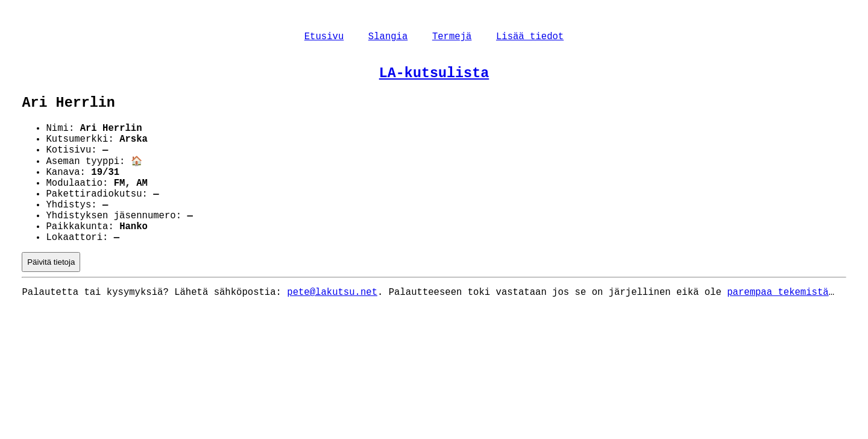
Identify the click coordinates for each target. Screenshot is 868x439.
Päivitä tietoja (51, 298)
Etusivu (324, 38)
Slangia (388, 38)
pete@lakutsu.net (332, 329)
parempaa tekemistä (778, 329)
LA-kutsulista (434, 78)
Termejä (452, 38)
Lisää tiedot (530, 38)
